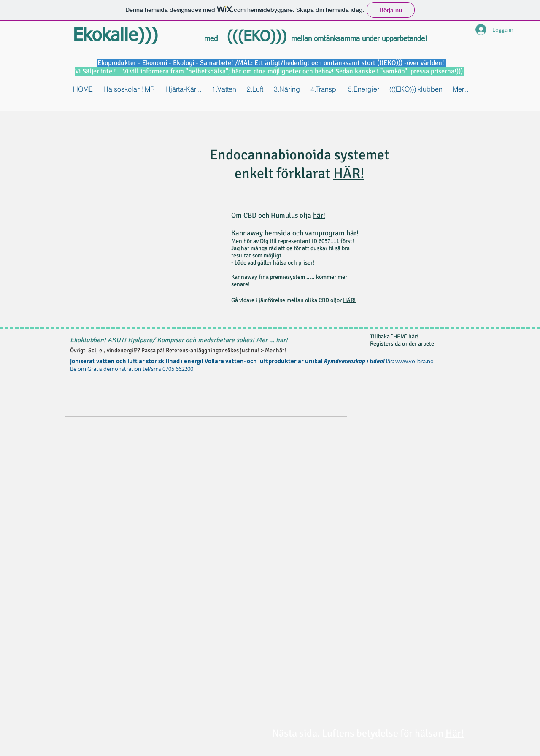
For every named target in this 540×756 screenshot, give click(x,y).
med (211, 39)
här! (319, 215)
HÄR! (349, 173)
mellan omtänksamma (327, 39)
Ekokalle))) (115, 36)
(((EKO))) (254, 37)
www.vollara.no (414, 361)
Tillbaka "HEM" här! (394, 336)
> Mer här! (273, 350)
